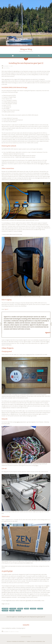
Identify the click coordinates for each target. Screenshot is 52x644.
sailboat (40, 609)
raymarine (33, 609)
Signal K (6, 309)
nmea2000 (20, 609)
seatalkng (5, 610)
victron (19, 610)
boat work (5, 609)
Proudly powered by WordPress (16, 641)
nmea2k (27, 609)
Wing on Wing (26, 49)
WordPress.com (40, 641)
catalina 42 (13, 609)
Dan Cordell (7, 68)
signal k (12, 610)
